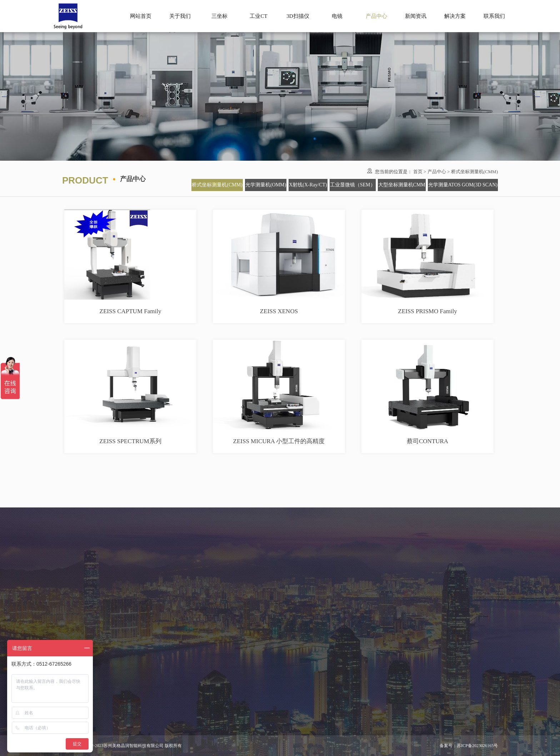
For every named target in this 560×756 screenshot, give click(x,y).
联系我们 (494, 16)
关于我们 (180, 16)
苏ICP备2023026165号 (477, 746)
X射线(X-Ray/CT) (308, 185)
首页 (418, 172)
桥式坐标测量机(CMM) (474, 172)
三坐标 (219, 16)
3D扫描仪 (298, 16)
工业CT (258, 16)
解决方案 (455, 16)
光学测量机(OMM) (266, 185)
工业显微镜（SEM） (353, 185)
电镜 (337, 16)
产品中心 (437, 172)
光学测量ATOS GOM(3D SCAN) (463, 185)
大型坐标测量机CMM (402, 185)
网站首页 (141, 16)
